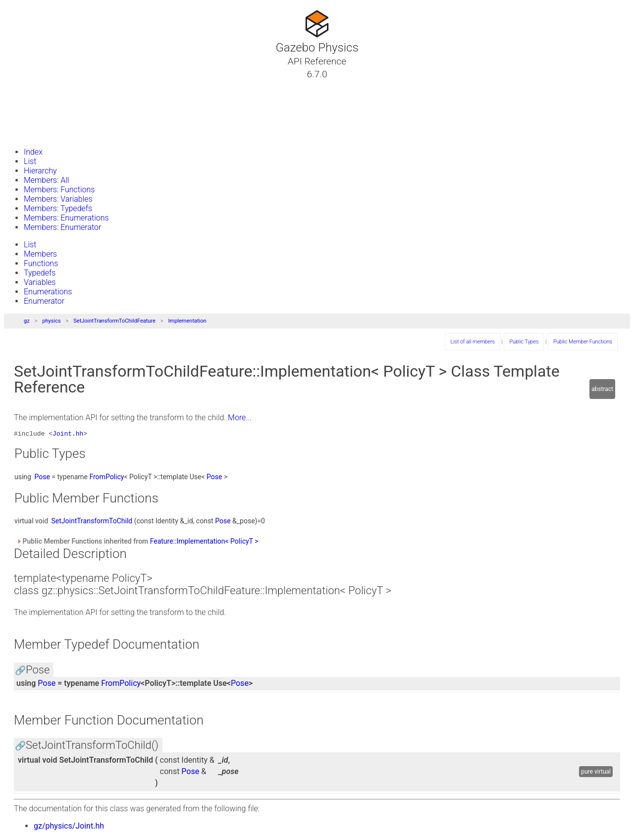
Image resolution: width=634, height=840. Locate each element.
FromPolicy (106, 478)
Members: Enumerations (66, 218)
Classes (32, 98)
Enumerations (48, 292)
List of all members (472, 342)
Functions (41, 263)
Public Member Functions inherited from (137, 543)
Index (33, 152)
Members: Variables (58, 199)
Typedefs (40, 273)
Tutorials (33, 86)
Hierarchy (40, 171)
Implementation (187, 321)
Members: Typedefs (58, 208)
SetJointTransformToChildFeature (114, 321)
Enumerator (44, 301)
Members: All (46, 180)
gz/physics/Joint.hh (69, 827)
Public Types (524, 342)
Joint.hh (68, 435)
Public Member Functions (583, 342)
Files (26, 121)
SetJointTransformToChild (92, 522)
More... (240, 418)
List (30, 161)
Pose (42, 478)
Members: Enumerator (62, 227)
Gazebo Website (47, 133)
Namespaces (41, 110)
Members (40, 254)
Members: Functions (59, 190)
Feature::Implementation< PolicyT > (204, 543)
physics (51, 321)
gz (27, 321)
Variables (40, 282)
